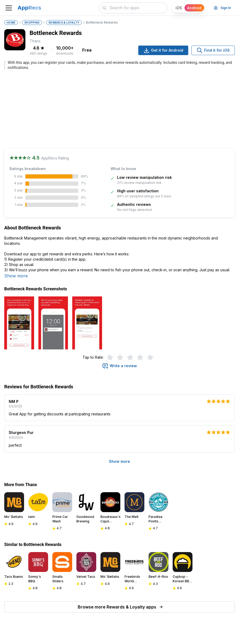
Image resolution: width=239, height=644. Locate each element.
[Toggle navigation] (9, 8)
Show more (16, 276)
